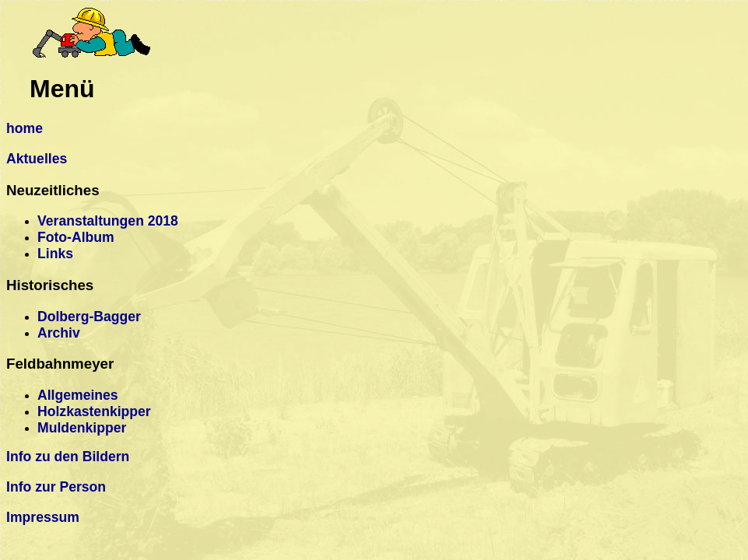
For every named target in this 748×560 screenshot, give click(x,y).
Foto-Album (76, 237)
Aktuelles (37, 159)
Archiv (59, 333)
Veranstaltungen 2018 (108, 221)
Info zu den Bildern (68, 457)
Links (55, 254)
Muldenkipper (82, 428)
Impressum (43, 517)
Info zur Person (56, 487)
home (25, 128)
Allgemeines (78, 395)
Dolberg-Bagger (89, 317)
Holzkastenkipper (94, 411)
